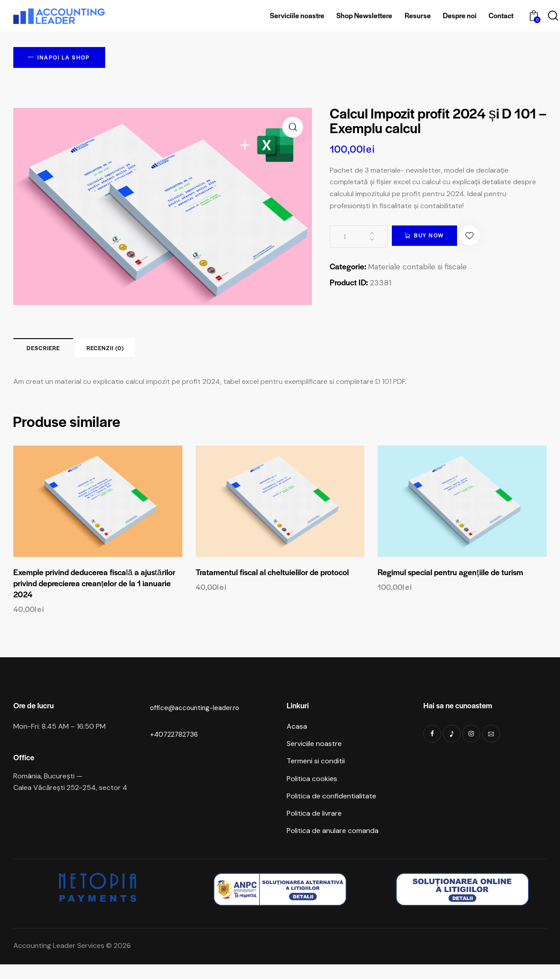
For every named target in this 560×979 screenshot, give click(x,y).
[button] (293, 129)
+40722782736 (176, 745)
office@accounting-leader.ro (197, 718)
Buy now (438, 238)
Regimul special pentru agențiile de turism (450, 583)
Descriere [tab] (75, 354)
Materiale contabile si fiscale (420, 268)
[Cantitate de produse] (359, 238)
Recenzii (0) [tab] (200, 354)
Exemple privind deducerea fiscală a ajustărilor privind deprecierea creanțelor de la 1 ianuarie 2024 (94, 594)
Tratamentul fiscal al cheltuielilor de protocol (272, 583)
